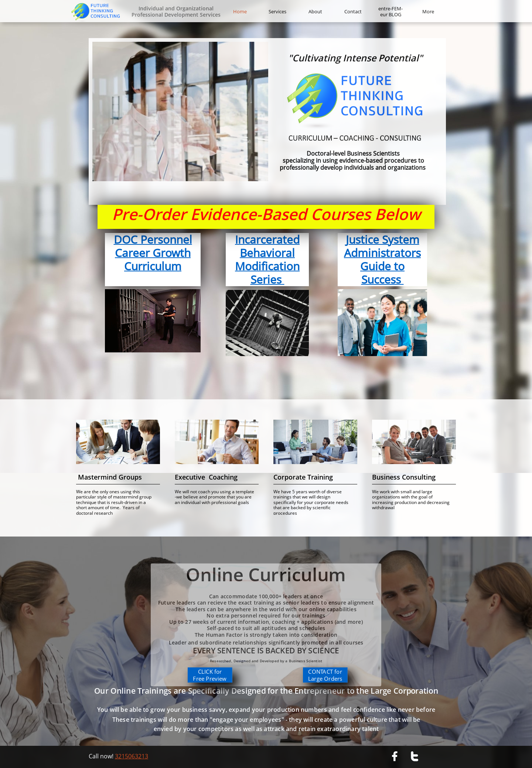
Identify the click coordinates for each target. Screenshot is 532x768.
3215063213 (132, 756)
